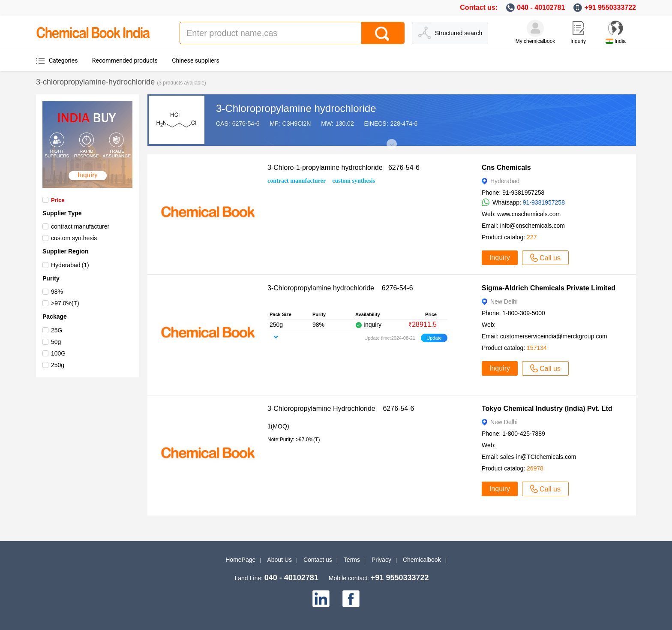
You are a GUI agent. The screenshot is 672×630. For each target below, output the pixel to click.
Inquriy (578, 41)
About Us (279, 560)
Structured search (459, 33)
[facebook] (351, 599)
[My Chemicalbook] (535, 28)
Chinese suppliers (195, 60)
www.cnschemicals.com (529, 214)
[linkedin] (321, 599)
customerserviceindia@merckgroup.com (554, 336)
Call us (545, 258)
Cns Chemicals (506, 167)
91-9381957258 (544, 202)
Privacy (381, 560)
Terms (352, 560)
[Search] (383, 33)
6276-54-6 (246, 124)
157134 (537, 348)
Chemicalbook (422, 560)
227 (532, 237)
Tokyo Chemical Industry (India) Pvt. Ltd (547, 408)
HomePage (240, 560)
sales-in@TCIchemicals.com (538, 457)
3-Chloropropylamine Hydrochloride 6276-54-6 (341, 408)
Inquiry (500, 258)
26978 (535, 468)
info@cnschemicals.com (532, 226)
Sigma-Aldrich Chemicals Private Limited (549, 288)
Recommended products (125, 60)
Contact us (318, 560)
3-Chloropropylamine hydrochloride (296, 108)
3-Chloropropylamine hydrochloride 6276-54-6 (340, 288)
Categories (63, 60)
